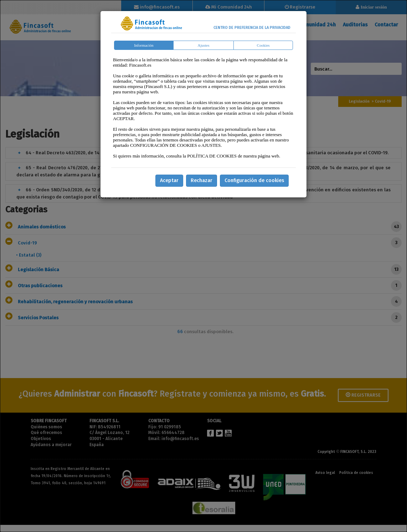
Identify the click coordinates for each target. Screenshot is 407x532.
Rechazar (202, 180)
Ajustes (204, 45)
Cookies (263, 45)
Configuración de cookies (254, 180)
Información (144, 45)
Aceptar (169, 180)
